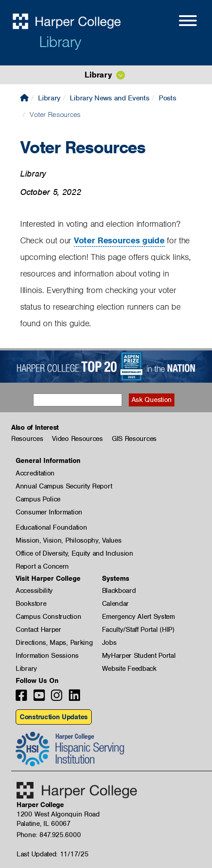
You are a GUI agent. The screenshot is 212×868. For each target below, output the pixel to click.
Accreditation (35, 473)
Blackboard (119, 591)
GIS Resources (134, 439)
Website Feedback (129, 669)
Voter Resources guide (119, 240)
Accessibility (34, 591)
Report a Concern (42, 566)
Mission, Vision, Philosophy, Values (69, 540)
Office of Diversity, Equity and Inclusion (74, 553)
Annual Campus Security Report (64, 486)
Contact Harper (38, 630)
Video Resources (77, 439)
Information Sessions (47, 656)
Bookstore (31, 604)
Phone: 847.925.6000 (49, 835)
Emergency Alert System (138, 617)
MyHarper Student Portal (139, 656)
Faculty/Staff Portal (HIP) (138, 630)
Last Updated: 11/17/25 (52, 854)
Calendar (116, 604)
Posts (167, 98)
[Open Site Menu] (179, 22)
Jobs (109, 643)
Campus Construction (48, 617)
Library (60, 42)
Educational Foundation (51, 527)
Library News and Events (109, 98)
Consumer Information (49, 512)
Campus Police (38, 499)
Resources (27, 439)
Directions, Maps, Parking (54, 643)
